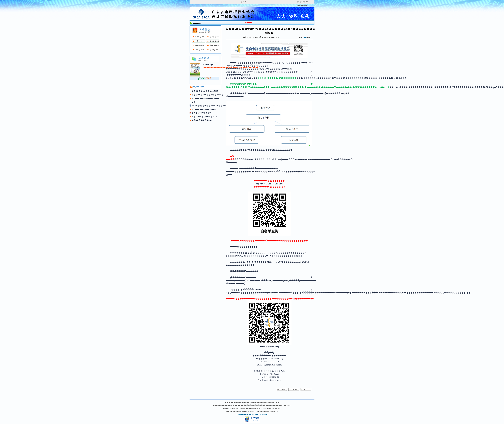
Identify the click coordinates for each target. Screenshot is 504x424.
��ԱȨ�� (200, 45)
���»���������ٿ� (205, 117)
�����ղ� (302, 5)
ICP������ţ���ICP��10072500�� (252, 415)
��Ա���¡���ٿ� (202, 120)
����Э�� (200, 50)
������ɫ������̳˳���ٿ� (208, 95)
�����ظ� (214, 37)
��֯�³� (199, 41)
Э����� (200, 37)
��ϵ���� (214, 50)
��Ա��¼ (214, 45)
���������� (214, 41)
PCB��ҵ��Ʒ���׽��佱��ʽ (205, 98)
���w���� (303, 2)
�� (309, 37)
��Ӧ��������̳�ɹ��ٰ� (205, 91)
